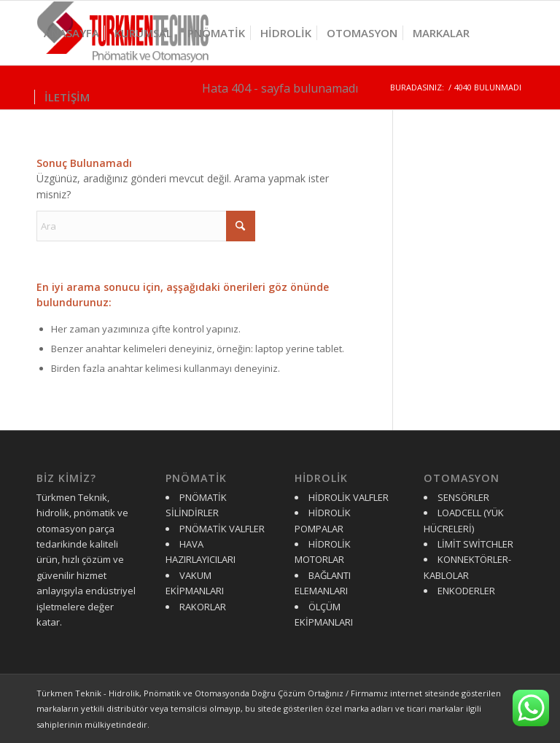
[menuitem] (71, 33)
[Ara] (146, 226)
